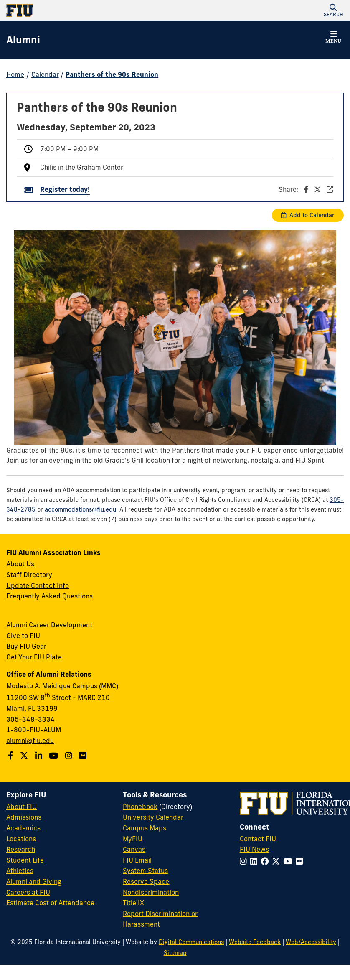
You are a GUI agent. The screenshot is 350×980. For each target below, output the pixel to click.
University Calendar (153, 817)
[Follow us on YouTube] (55, 756)
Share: (306, 189)
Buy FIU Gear (26, 646)
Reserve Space (146, 881)
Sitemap (175, 953)
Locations (21, 839)
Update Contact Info (38, 585)
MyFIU (133, 839)
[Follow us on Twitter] (25, 756)
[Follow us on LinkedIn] (40, 756)
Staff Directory (29, 575)
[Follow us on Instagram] (70, 756)
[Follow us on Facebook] (11, 756)
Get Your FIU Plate (34, 657)
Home (15, 74)
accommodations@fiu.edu (80, 509)
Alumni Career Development (49, 625)
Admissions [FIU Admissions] (24, 817)
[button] (333, 10)
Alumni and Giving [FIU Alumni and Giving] (34, 881)
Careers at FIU (28, 892)
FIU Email (137, 860)
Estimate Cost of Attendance (50, 903)
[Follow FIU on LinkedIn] (255, 861)
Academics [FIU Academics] (23, 828)
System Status (145, 871)
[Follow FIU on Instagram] (245, 861)
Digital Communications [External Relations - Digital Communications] (191, 942)
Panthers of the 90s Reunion (112, 74)
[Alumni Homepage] (23, 40)
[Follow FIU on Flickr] (301, 861)
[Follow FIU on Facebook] (266, 861)
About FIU (22, 807)
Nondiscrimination (151, 892)
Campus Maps (145, 828)
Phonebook (140, 807)
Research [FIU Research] (21, 849)
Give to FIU (23, 636)
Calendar (45, 74)
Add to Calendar (312, 215)
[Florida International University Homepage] (91, 10)
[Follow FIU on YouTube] (289, 861)
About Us (20, 564)
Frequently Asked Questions (49, 596)
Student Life (25, 860)
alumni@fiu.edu (30, 741)
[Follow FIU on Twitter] (278, 861)
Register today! (65, 189)
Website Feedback (255, 942)
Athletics (20, 871)
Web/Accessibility (311, 942)
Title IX (133, 903)
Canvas (134, 849)
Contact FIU (258, 839)
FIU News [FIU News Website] (254, 849)
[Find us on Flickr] (84, 756)
